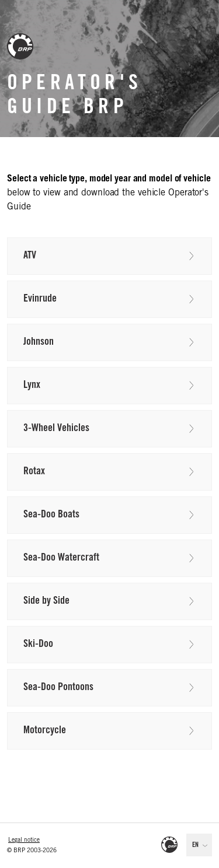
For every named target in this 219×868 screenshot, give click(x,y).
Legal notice (24, 841)
